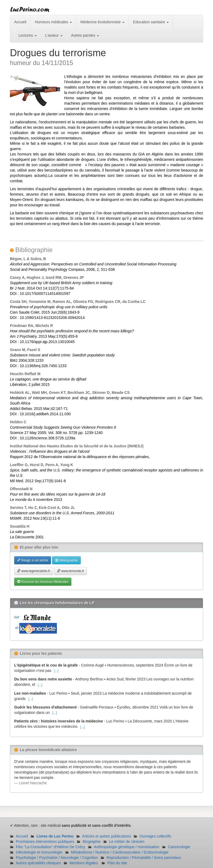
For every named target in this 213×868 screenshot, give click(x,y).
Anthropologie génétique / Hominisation (127, 847)
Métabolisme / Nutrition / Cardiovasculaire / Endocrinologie (120, 852)
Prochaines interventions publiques (45, 842)
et (36, 628)
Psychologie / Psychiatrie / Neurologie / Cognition (57, 858)
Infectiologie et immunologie (39, 852)
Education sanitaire (151, 22)
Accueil (20, 22)
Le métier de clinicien (127, 842)
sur (34, 617)
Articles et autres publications (106, 836)
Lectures (28, 35)
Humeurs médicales (53, 22)
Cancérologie (179, 847)
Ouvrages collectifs (155, 836)
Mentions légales (84, 863)
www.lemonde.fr (71, 571)
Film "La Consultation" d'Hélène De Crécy (51, 847)
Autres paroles (85, 35)
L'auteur (54, 35)
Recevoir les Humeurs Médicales (43, 582)
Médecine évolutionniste (102, 22)
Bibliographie (66, 560)
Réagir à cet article (33, 560)
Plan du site (117, 863)
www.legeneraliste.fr (34, 571)
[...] (56, 671)
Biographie (92, 842)
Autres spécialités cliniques (38, 863)
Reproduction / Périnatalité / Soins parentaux (144, 858)
